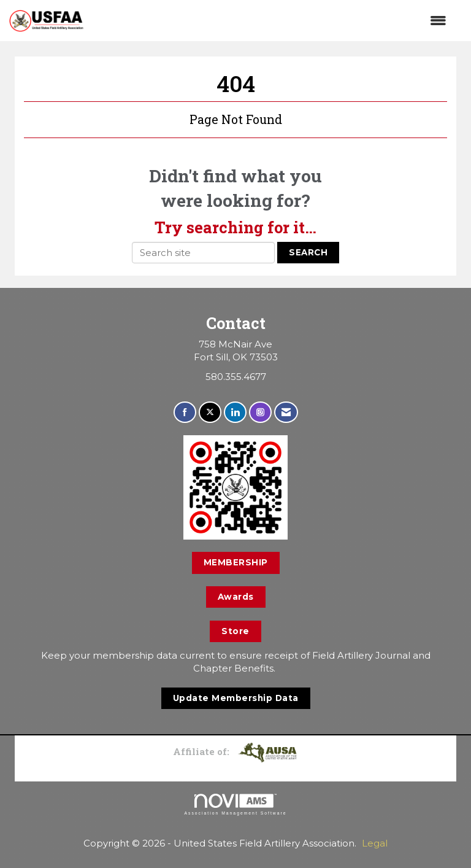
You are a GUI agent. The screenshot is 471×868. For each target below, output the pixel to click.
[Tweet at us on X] (210, 412)
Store (235, 631)
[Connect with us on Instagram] (260, 412)
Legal (375, 843)
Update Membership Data (236, 698)
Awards (236, 597)
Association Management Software (235, 805)
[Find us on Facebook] (185, 412)
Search (308, 252)
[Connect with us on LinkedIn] (235, 412)
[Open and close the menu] (271, 21)
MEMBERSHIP (236, 562)
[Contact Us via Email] (286, 412)
